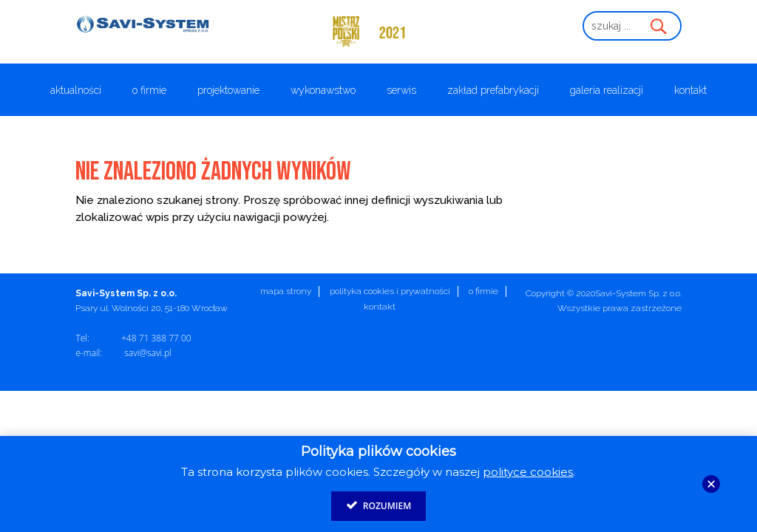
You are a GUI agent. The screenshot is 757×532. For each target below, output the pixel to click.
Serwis (401, 91)
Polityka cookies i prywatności (390, 291)
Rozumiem (379, 505)
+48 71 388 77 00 (156, 338)
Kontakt (690, 91)
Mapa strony (286, 291)
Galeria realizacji (607, 91)
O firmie (149, 91)
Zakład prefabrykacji (493, 91)
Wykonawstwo (323, 91)
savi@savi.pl (148, 353)
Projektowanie (228, 91)
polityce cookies (528, 472)
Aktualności (76, 91)
